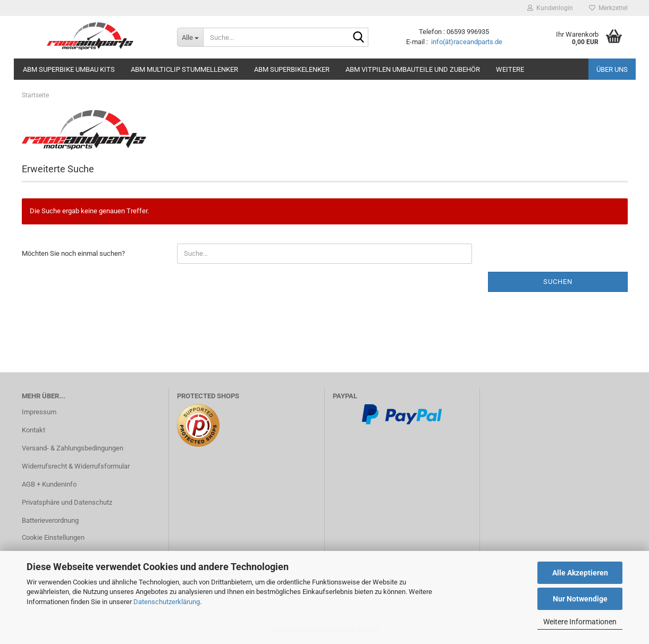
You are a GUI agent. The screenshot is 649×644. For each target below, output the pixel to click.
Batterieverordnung (50, 520)
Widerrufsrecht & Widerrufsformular (76, 466)
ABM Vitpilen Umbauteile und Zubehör (413, 69)
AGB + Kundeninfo (49, 484)
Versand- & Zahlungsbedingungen (73, 448)
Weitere (510, 69)
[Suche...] (190, 37)
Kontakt (33, 430)
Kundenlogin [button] (550, 8)
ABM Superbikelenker (292, 69)
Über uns (612, 69)
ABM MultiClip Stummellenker (184, 69)
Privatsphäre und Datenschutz (67, 502)
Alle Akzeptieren (580, 573)
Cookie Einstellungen (53, 537)
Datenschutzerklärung (167, 602)
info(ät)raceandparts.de (467, 42)
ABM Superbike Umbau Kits (69, 69)
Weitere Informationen (580, 622)
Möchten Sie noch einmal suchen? (73, 253)
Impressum (39, 412)
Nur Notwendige (580, 599)
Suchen (558, 282)
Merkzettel (608, 8)
